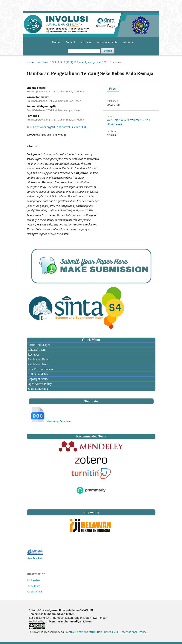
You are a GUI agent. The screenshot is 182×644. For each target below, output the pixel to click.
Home (56, 42)
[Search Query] (84, 51)
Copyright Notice (38, 379)
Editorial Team (36, 350)
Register (142, 3)
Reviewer (33, 355)
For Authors (33, 586)
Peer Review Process (40, 369)
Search (108, 51)
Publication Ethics (38, 359)
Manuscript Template (59, 421)
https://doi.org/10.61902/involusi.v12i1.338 (59, 127)
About (127, 42)
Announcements (107, 42)
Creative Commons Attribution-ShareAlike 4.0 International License (106, 632)
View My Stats (35, 558)
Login (154, 3)
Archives (86, 42)
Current (70, 42)
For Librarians (35, 592)
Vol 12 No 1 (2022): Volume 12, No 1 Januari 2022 (80, 62)
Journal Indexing (38, 389)
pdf (114, 89)
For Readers (34, 580)
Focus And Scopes (39, 345)
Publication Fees (37, 364)
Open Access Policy (39, 384)
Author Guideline (38, 374)
